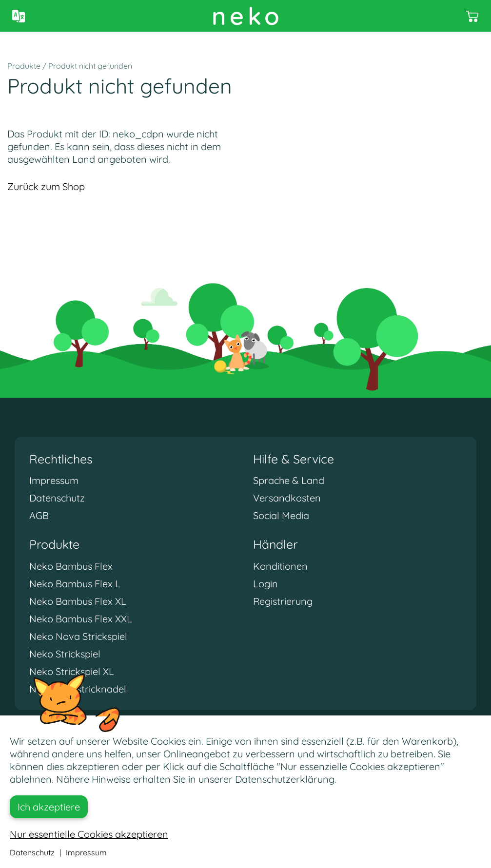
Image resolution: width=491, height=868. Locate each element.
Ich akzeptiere (49, 807)
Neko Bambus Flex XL (78, 601)
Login (265, 584)
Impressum (54, 480)
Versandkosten (287, 498)
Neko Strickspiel (65, 654)
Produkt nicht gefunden (90, 66)
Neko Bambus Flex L (75, 584)
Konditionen (280, 566)
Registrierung (283, 601)
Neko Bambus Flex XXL (81, 619)
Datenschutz (57, 498)
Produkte (24, 66)
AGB (39, 515)
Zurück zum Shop (46, 186)
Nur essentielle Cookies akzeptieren (89, 834)
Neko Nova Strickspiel (78, 636)
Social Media (281, 515)
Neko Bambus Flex (71, 566)
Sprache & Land (289, 480)
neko (247, 16)
